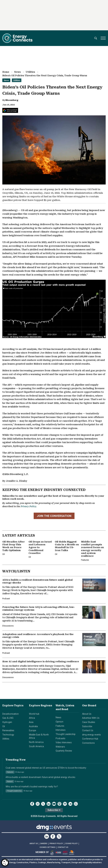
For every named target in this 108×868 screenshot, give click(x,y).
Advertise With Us (91, 718)
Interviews (61, 730)
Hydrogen (7, 722)
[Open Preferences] (5, 863)
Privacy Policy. (29, 506)
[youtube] (54, 804)
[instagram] (38, 804)
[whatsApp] (76, 804)
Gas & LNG (8, 718)
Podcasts (60, 738)
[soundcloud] (70, 804)
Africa (32, 718)
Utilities (30, 72)
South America (36, 746)
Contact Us (88, 730)
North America (36, 742)
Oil (4, 726)
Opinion (59, 722)
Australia (33, 726)
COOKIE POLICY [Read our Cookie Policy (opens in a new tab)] (71, 844)
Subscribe (87, 726)
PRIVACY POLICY (56, 844)
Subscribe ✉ (54, 810)
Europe (32, 730)
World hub (34, 714)
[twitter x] (43, 804)
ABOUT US (34, 844)
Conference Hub (90, 739)
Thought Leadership (66, 734)
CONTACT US (63, 847)
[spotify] (65, 804)
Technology (8, 735)
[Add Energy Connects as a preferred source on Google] (10, 110)
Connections (88, 743)
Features (60, 726)
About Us (87, 714)
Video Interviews (64, 743)
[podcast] (59, 804)
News (17, 72)
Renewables (8, 730)
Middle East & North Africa (39, 736)
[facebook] (32, 804)
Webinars (60, 747)
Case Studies (89, 722)
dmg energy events (91, 735)
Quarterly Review (64, 751)
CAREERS (44, 844)
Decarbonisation (11, 714)
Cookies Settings (48, 847)
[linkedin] (49, 804)
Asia (31, 722)
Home (6, 72)
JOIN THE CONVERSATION (54, 516)
